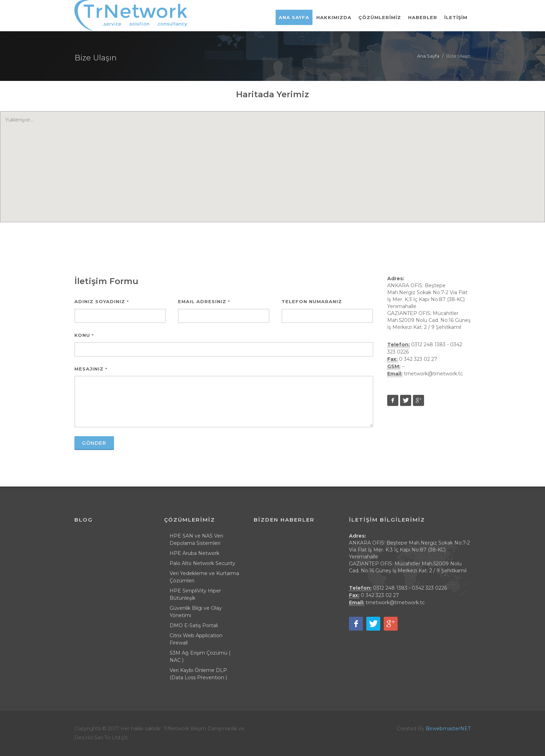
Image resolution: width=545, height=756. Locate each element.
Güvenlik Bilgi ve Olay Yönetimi (196, 612)
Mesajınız (91, 369)
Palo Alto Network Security (202, 563)
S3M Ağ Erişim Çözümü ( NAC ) (200, 657)
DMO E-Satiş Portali (194, 625)
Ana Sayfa (428, 56)
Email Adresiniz (204, 301)
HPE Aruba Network (194, 553)
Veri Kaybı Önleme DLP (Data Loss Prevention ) (198, 674)
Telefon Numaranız (312, 301)
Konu (84, 335)
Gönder (94, 443)
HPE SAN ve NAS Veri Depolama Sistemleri (196, 539)
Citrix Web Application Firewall (196, 639)
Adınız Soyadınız (102, 301)
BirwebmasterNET (448, 729)
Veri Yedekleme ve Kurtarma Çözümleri (204, 577)
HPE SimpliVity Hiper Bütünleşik (195, 594)
